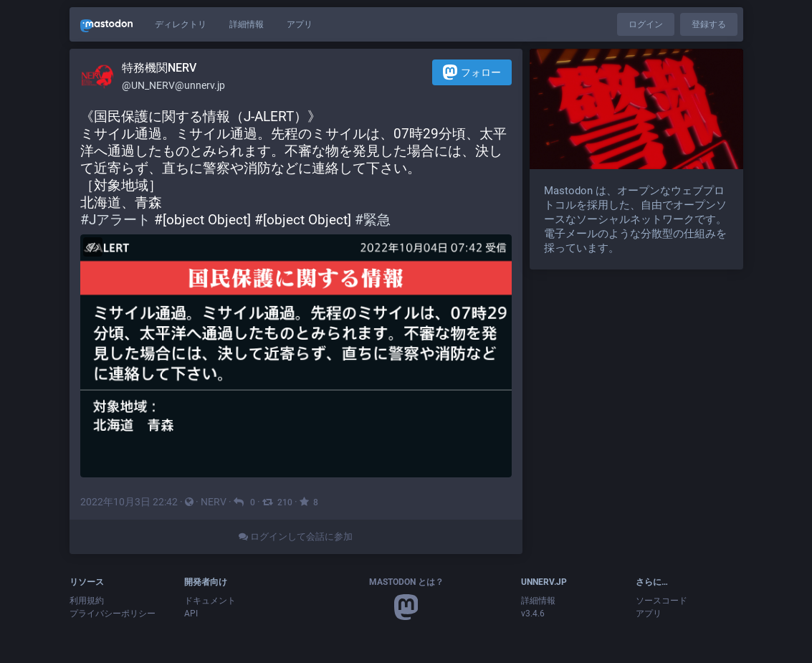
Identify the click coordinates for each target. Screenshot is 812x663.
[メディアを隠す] (93, 247)
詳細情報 (247, 24)
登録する (709, 24)
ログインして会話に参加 (296, 536)
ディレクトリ (181, 24)
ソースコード (661, 601)
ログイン (646, 24)
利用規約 (87, 601)
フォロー (472, 72)
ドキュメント (210, 601)
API (191, 614)
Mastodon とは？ (406, 582)
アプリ (300, 24)
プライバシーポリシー (113, 614)
